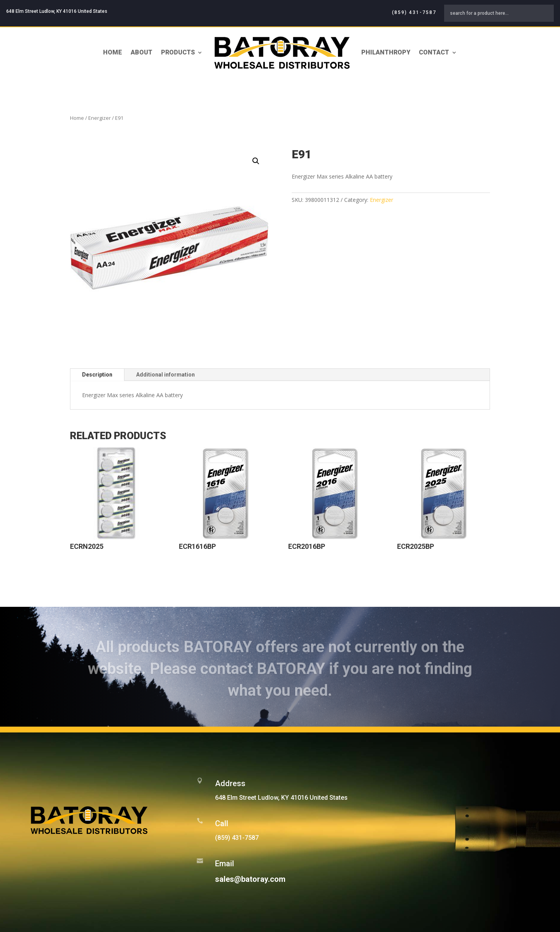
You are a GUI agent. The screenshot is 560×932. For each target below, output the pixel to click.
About (142, 52)
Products (178, 52)
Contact (434, 52)
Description (97, 375)
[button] (256, 161)
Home (113, 52)
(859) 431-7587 (414, 12)
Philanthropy (386, 52)
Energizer (100, 118)
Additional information (165, 375)
